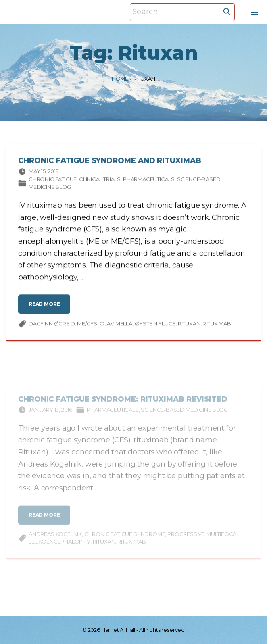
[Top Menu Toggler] (254, 12)
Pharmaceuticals (149, 181)
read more (46, 309)
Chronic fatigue (53, 181)
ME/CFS (87, 325)
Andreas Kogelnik (55, 539)
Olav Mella (116, 325)
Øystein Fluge (155, 325)
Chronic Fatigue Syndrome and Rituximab (110, 163)
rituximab (217, 325)
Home (120, 79)
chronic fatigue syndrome (125, 539)
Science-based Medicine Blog (184, 415)
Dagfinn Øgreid (52, 325)
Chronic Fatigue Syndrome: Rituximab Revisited (123, 404)
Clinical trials (100, 181)
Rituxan (189, 325)
